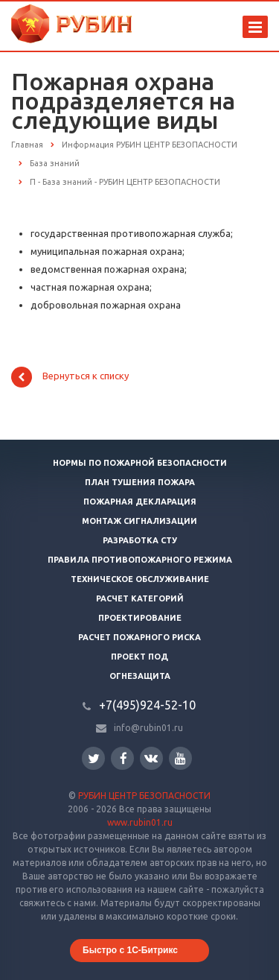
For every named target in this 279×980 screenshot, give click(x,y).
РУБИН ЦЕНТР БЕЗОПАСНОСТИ (144, 796)
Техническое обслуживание (140, 579)
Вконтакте (151, 758)
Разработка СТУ (140, 540)
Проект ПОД (139, 657)
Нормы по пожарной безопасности (140, 463)
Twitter (94, 758)
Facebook (124, 758)
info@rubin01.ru (148, 728)
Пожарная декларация (140, 502)
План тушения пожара (140, 482)
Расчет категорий (140, 598)
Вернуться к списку (70, 377)
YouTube (180, 758)
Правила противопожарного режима (140, 560)
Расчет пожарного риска (139, 637)
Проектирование (140, 618)
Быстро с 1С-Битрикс (130, 950)
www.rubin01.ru (140, 822)
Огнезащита (140, 676)
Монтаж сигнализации (139, 521)
